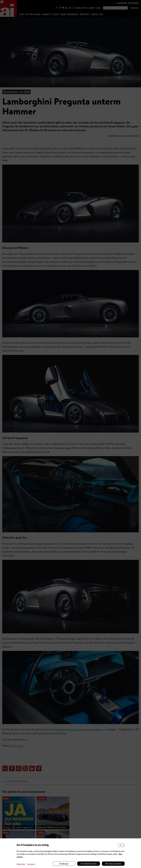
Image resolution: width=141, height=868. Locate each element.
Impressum (31, 864)
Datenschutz (21, 864)
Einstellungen (64, 864)
